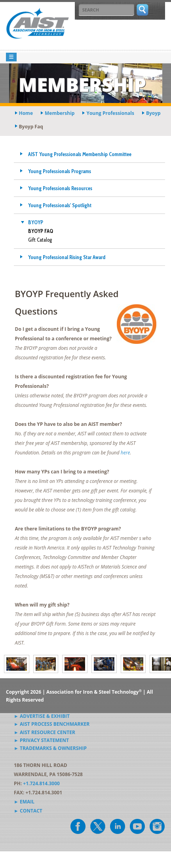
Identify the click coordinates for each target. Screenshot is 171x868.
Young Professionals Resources (60, 188)
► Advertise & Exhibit (42, 716)
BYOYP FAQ (41, 231)
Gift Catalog (40, 240)
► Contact (28, 811)
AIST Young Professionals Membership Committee (80, 154)
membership (60, 113)
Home (26, 113)
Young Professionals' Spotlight (60, 205)
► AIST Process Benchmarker (52, 724)
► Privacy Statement (41, 740)
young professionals (110, 113)
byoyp (153, 113)
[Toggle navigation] (11, 57)
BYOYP (36, 222)
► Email (24, 802)
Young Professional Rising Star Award (67, 257)
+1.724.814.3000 (41, 783)
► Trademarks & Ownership (50, 748)
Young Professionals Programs (60, 171)
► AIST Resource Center (45, 732)
